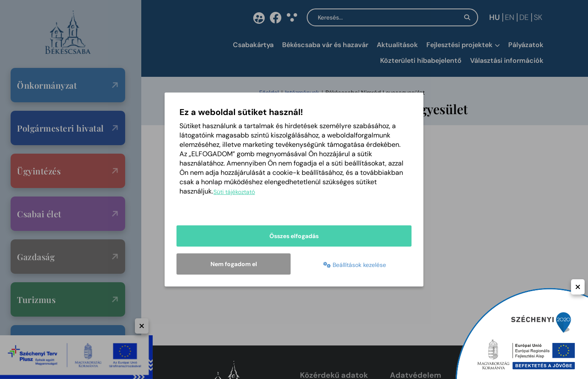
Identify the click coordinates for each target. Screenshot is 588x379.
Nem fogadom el (234, 264)
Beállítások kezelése (355, 265)
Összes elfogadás (294, 236)
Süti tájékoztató (234, 192)
